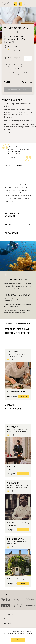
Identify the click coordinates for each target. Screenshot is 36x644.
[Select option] (28, 58)
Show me (24, 396)
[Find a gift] (15, 4)
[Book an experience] (20, 4)
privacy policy (18, 636)
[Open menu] (32, 4)
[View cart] (29, 4)
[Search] (25, 4)
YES (18, 640)
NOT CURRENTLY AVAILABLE (18, 89)
